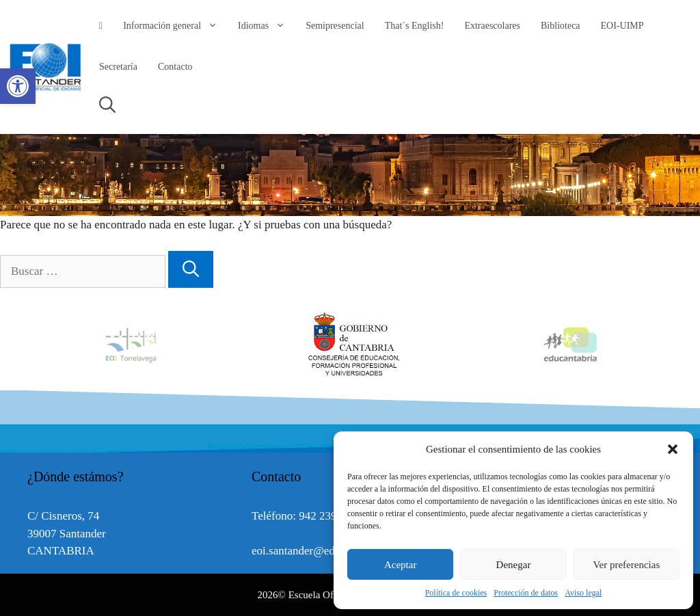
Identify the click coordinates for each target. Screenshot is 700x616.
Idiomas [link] (267, 26)
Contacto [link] (175, 67)
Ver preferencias (626, 565)
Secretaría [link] (118, 67)
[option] (351, 345)
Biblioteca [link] (561, 26)
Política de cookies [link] (456, 593)
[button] (673, 449)
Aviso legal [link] (583, 593)
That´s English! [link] (415, 26)
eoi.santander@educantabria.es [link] (324, 551)
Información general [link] (175, 26)
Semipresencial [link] (335, 26)
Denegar (514, 565)
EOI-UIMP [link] (622, 26)
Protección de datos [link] (526, 593)
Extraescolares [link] (492, 26)
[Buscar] (191, 269)
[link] (18, 86)
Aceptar (400, 565)
